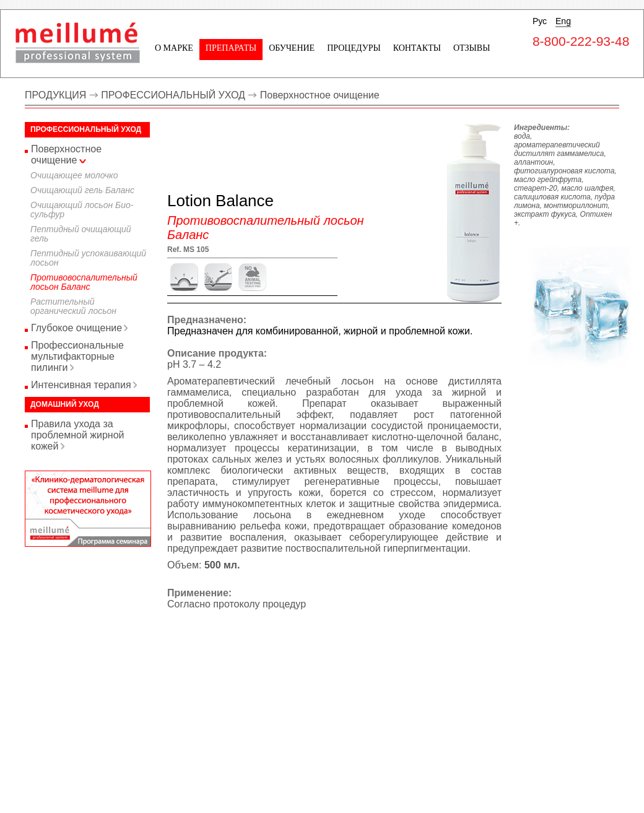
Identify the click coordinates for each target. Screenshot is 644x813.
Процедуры (354, 48)
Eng (563, 21)
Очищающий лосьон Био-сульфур (82, 210)
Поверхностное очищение (320, 95)
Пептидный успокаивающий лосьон (88, 258)
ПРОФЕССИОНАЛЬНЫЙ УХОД (173, 95)
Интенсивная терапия (81, 385)
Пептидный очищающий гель (81, 234)
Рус (540, 21)
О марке (174, 48)
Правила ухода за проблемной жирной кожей (77, 435)
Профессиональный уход (86, 129)
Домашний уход (65, 404)
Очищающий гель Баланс (82, 190)
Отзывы (472, 48)
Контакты (417, 48)
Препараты (231, 48)
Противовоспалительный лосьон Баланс (84, 282)
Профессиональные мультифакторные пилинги (77, 356)
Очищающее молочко (74, 175)
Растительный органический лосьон (73, 306)
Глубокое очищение (76, 328)
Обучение (292, 48)
